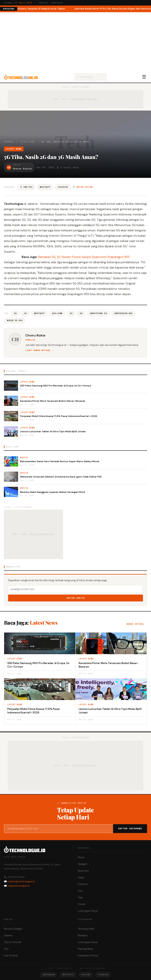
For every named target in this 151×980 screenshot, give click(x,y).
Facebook (63, 187)
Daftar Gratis (76, 598)
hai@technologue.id (19, 886)
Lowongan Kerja (88, 911)
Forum (82, 904)
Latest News (27, 142)
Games (8, 935)
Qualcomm (57, 313)
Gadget (82, 864)
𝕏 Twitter (26, 187)
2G (71, 313)
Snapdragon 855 (123, 313)
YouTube (86, 975)
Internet (83, 884)
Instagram (48, 975)
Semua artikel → (137, 624)
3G (15, 313)
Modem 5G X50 (15, 320)
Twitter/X (68, 975)
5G (81, 313)
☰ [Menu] (144, 77)
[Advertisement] (75, 42)
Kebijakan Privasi (88, 956)
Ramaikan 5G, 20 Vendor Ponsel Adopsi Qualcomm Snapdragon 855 (84, 257)
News (81, 857)
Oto (80, 891)
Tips (80, 897)
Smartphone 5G (98, 313)
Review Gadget (13, 929)
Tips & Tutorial (12, 942)
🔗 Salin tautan (82, 187)
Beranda (9, 142)
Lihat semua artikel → (39, 350)
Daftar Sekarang (130, 829)
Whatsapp (39, 313)
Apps (81, 877)
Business (83, 871)
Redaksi (83, 935)
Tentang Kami (86, 929)
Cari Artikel (11, 956)
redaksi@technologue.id (21, 881)
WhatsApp (45, 187)
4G (25, 313)
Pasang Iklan (86, 949)
